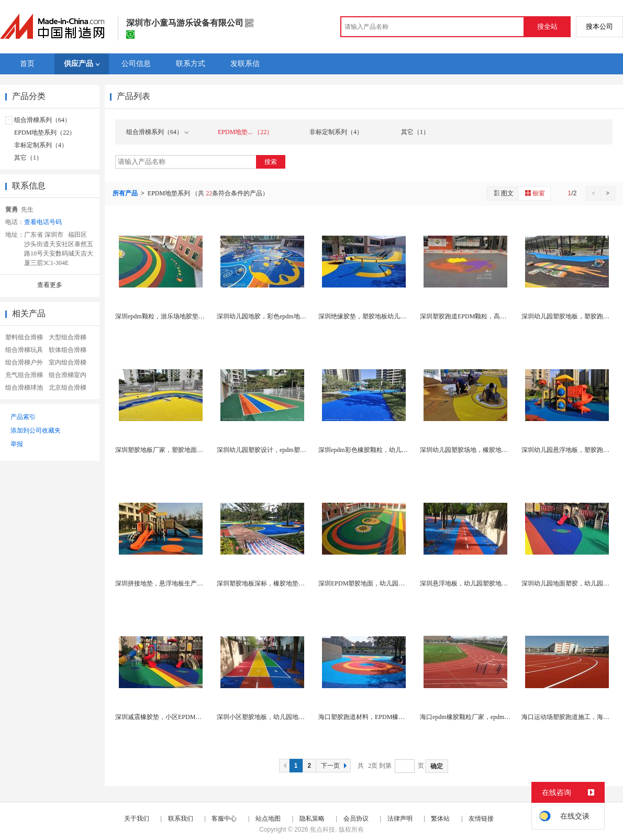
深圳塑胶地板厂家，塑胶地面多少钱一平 (172, 450)
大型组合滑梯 (68, 337)
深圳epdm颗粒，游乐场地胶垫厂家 (163, 316)
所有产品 (126, 193)
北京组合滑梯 (68, 388)
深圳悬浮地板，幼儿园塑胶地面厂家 (470, 583)
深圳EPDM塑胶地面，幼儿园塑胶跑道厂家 (377, 583)
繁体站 (440, 819)
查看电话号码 (43, 222)
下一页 (335, 766)
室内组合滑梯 (68, 362)
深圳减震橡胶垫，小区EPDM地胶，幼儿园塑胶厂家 (187, 717)
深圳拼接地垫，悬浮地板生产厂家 (162, 583)
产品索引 (23, 417)
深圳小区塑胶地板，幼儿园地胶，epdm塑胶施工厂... (289, 717)
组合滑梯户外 (24, 362)
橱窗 (535, 193)
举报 (17, 444)
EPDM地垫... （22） (245, 132)
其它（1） (28, 158)
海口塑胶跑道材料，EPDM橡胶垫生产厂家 (377, 717)
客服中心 (224, 819)
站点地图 (268, 819)
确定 (437, 766)
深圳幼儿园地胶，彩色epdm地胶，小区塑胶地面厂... (289, 316)
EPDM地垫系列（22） (45, 132)
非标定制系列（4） (41, 145)
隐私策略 (312, 819)
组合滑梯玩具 (24, 350)
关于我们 (137, 819)
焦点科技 (322, 830)
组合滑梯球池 (24, 388)
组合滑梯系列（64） (42, 120)
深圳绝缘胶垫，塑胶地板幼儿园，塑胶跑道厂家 (384, 316)
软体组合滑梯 (68, 350)
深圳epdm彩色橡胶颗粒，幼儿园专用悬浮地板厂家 (388, 450)
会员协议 (356, 819)
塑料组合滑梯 (24, 337)
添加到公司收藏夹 (36, 430)
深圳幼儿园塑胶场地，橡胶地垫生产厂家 (476, 450)
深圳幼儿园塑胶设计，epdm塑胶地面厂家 (274, 450)
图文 (503, 193)
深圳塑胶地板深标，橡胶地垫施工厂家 (270, 583)
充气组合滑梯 (24, 375)
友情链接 (481, 819)
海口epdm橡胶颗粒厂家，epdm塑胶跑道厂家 (481, 717)
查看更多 (50, 285)
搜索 (271, 162)
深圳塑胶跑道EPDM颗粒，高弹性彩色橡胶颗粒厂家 (491, 316)
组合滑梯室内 (68, 375)
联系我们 (181, 819)
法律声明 (400, 819)
